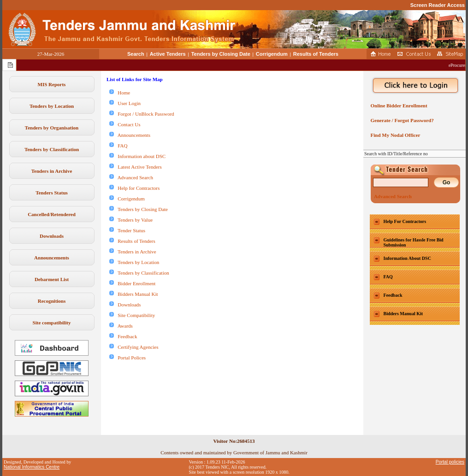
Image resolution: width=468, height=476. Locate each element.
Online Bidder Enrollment (398, 106)
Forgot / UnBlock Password (142, 114)
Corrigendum (272, 54)
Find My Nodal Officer (394, 135)
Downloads (52, 236)
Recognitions (52, 301)
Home (120, 93)
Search (136, 54)
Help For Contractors (405, 221)
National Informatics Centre (32, 467)
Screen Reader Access (438, 5)
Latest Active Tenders (136, 167)
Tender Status (127, 230)
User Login (125, 103)
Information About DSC (407, 258)
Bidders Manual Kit (134, 294)
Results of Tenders (316, 54)
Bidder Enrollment (132, 283)
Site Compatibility (132, 315)
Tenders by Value (131, 220)
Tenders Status (52, 193)
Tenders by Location (52, 106)
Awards (121, 326)
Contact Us (125, 124)
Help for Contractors (134, 188)
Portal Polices (127, 358)
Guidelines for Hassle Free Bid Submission (414, 242)
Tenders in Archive (52, 171)
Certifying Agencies (134, 347)
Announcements (52, 258)
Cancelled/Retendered (52, 214)
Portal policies (450, 462)
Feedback (123, 336)
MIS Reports (52, 84)
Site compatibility (52, 323)
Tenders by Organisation (52, 128)
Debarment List (52, 279)
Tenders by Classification (52, 149)
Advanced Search (131, 177)
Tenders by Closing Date (221, 54)
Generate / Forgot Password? (401, 120)
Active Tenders (168, 54)
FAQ (118, 146)
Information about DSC (137, 156)
